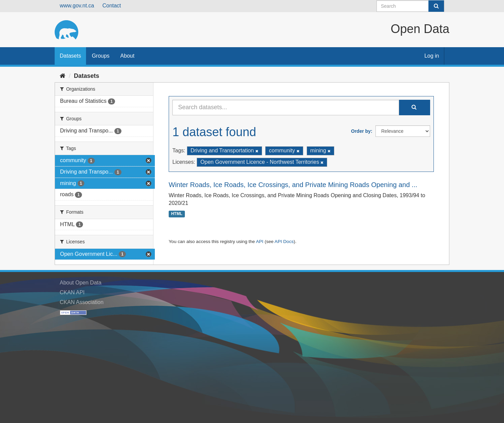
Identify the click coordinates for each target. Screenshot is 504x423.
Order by (361, 131)
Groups (101, 56)
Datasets (70, 56)
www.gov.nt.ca (77, 6)
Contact (111, 6)
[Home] (63, 76)
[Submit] (436, 6)
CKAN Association (82, 302)
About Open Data (81, 283)
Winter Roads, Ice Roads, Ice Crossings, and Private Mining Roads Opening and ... (293, 185)
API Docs (284, 241)
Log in (432, 56)
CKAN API (72, 292)
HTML (177, 214)
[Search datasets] (410, 6)
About (128, 56)
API (260, 241)
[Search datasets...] (286, 108)
